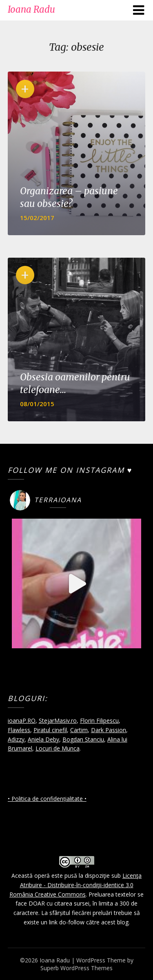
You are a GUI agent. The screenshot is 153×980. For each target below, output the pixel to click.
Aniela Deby (43, 739)
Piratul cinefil (50, 730)
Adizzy (16, 739)
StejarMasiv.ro (58, 720)
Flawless (19, 730)
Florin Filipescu (99, 720)
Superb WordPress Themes (76, 968)
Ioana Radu (31, 9)
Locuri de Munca (58, 748)
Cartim (79, 730)
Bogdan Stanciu (83, 739)
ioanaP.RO (22, 720)
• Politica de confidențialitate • (47, 799)
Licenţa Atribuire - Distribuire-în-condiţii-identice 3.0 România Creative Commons (75, 885)
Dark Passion (109, 730)
